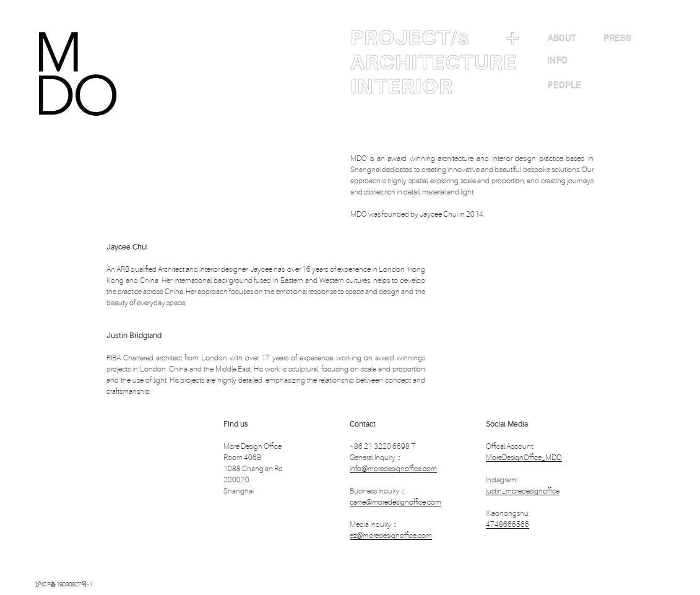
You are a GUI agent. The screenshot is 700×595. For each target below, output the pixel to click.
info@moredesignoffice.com (393, 469)
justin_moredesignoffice (523, 491)
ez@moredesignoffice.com (391, 536)
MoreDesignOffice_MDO (524, 458)
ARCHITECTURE (434, 63)
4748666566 (508, 524)
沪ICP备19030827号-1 (64, 584)
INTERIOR (402, 87)
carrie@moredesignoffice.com (395, 502)
